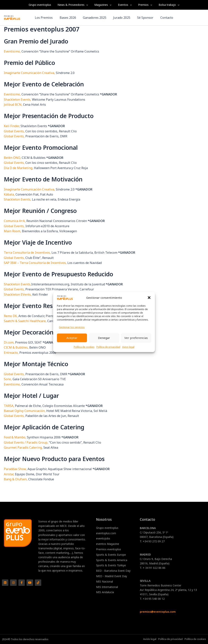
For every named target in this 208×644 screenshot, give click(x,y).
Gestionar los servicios (72, 327)
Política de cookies (84, 347)
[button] (149, 298)
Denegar (104, 338)
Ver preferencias (136, 338)
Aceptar (72, 338)
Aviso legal (128, 347)
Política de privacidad (108, 347)
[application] (88, 5)
